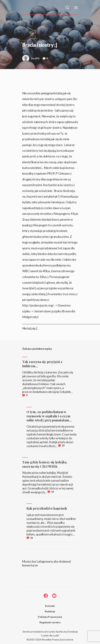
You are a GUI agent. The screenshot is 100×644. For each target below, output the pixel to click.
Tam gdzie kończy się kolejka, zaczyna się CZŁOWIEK (45, 464)
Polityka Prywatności (50, 617)
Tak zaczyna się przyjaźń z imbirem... (42, 364)
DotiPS (31, 59)
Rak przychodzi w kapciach (47, 508)
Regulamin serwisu (50, 622)
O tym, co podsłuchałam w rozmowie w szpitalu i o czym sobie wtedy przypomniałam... (49, 416)
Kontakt (50, 606)
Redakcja (50, 611)
